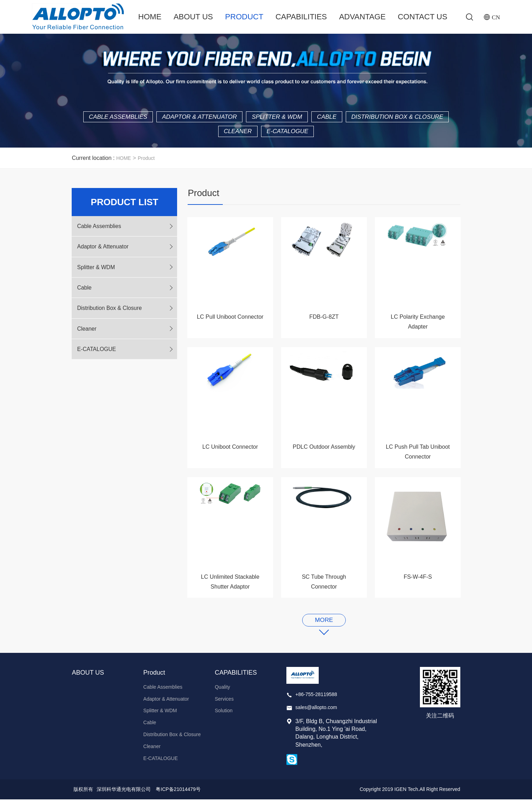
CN (496, 17)
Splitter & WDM (335, 118)
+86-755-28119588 (316, 700)
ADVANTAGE (362, 17)
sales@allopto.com (316, 713)
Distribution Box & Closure (212, 134)
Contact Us (423, 17)
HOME (124, 161)
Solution (224, 716)
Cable (389, 118)
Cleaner (293, 134)
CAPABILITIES (301, 17)
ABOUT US (193, 17)
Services (224, 704)
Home (150, 17)
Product (244, 17)
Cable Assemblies (164, 118)
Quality (222, 692)
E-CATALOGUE (347, 134)
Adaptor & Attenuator (251, 118)
